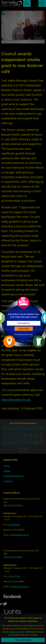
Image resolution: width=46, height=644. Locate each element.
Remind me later (27, 334)
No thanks (18, 334)
